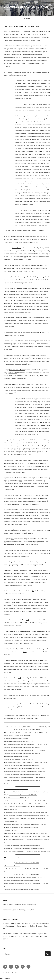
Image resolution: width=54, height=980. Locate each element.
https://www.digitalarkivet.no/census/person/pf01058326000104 (18, 742)
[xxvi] (25, 718)
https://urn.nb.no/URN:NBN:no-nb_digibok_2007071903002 (17, 736)
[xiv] (4, 798)
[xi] (4, 783)
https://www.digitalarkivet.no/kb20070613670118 (28, 890)
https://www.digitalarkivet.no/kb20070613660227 (28, 863)
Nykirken (34, 631)
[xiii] (4, 792)
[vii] (4, 762)
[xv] (35, 463)
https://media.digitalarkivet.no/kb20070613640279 (28, 845)
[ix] (4, 771)
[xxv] (19, 678)
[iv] (29, 265)
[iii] (30, 260)
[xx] (33, 591)
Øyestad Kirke (35, 265)
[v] (44, 277)
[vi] (8, 288)
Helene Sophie (16, 248)
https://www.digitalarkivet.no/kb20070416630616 (28, 881)
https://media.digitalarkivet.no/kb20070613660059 (28, 854)
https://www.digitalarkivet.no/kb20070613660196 (28, 875)
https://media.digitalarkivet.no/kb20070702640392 (28, 765)
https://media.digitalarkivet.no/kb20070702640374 (28, 754)
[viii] (40, 332)
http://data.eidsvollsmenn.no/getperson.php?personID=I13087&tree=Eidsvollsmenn (25, 848)
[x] (4, 777)
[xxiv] (25, 652)
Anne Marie (16, 318)
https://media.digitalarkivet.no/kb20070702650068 (28, 774)
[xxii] (27, 620)
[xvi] (21, 481)
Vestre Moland (21, 34)
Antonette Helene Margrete (17, 370)
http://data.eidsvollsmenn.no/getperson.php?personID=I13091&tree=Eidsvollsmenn (25, 768)
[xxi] (4, 851)
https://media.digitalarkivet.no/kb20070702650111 (28, 786)
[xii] (4, 789)
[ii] (13, 72)
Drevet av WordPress (10, 972)
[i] (50, 31)
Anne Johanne (27, 236)
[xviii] (12, 539)
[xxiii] (17, 643)
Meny (27, 18)
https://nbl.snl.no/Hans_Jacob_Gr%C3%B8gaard (17, 789)
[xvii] (22, 516)
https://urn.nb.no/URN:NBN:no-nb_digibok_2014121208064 (23, 795)
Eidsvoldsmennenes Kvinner (26, 7)
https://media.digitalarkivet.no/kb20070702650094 (28, 780)
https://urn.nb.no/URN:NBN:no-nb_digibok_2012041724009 (36, 836)
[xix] (10, 576)
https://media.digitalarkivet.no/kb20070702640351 (28, 748)
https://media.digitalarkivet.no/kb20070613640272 (28, 730)
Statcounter (5, 979)
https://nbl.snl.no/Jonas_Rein (13, 866)
